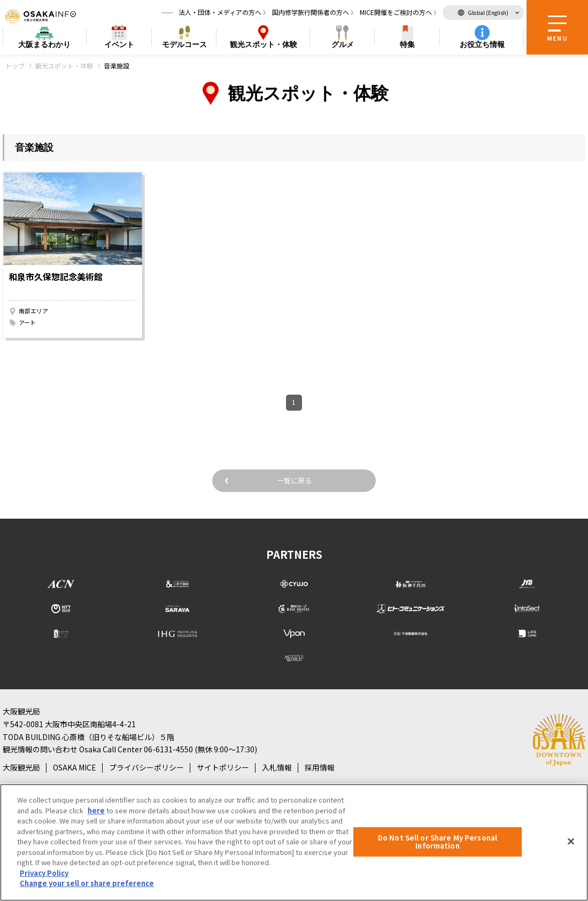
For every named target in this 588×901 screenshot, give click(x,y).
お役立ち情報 (482, 46)
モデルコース (184, 46)
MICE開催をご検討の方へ (396, 13)
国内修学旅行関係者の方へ (311, 13)
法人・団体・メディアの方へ (220, 13)
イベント (119, 46)
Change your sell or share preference (87, 883)
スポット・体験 (264, 46)
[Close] (571, 841)
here (96, 810)
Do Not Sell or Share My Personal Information (438, 842)
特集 (407, 46)
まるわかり (44, 46)
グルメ (343, 46)
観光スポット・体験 (64, 66)
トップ (15, 66)
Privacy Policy (44, 873)
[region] (294, 842)
